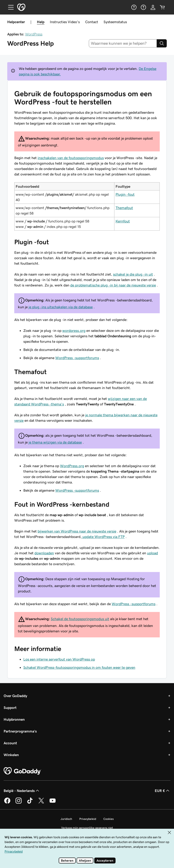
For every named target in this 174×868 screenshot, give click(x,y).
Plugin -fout (125, 194)
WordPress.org (72, 466)
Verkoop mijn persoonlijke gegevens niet (87, 828)
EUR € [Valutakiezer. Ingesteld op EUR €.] (163, 791)
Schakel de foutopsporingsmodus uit (80, 619)
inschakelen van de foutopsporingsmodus (71, 158)
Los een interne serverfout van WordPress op (59, 659)
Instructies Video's (65, 22)
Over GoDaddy (15, 696)
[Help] (134, 7)
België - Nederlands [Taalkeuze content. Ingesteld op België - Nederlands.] (22, 791)
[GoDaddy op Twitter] (41, 803)
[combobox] (123, 43)
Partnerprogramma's (20, 731)
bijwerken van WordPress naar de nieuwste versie (77, 531)
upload (152, 553)
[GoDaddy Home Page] (22, 771)
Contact (92, 22)
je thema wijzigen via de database (55, 442)
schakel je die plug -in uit (133, 274)
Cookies (109, 819)
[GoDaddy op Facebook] (7, 803)
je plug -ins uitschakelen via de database (61, 307)
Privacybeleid (88, 819)
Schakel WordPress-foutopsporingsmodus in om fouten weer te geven (79, 667)
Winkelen (11, 755)
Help (41, 22)
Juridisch (66, 819)
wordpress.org (74, 330)
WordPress (34, 34)
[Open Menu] (9, 7)
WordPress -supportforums (77, 358)
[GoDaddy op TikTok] (30, 803)
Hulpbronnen (14, 719)
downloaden (44, 553)
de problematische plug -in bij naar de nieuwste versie (113, 285)
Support (10, 708)
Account (10, 743)
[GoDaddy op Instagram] (19, 803)
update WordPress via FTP (103, 537)
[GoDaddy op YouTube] (53, 803)
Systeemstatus (115, 22)
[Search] (162, 43)
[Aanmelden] (153, 7)
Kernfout (123, 221)
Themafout (124, 208)
